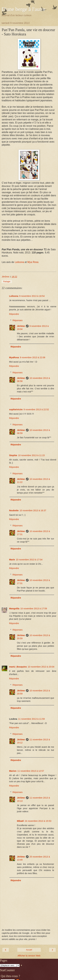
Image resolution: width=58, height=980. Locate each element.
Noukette (14, 510)
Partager (7, 282)
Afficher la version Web (29, 956)
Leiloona (19, 262)
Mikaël (20, 821)
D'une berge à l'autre (23, 9)
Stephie (13, 455)
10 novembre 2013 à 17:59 (34, 609)
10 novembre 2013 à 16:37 (33, 510)
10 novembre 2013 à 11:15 (31, 455)
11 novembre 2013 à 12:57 (31, 771)
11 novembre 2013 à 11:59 (31, 719)
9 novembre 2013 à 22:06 (32, 357)
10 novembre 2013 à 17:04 (29, 560)
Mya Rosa (33, 262)
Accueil (29, 950)
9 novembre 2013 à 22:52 (36, 409)
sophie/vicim (16, 409)
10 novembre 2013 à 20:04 (41, 667)
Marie (12, 560)
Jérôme (21, 326)
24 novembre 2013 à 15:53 (38, 821)
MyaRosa (14, 357)
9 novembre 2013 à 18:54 (32, 296)
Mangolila (14, 609)
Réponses (18, 320)
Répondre (14, 314)
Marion (13, 771)
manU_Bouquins (18, 667)
